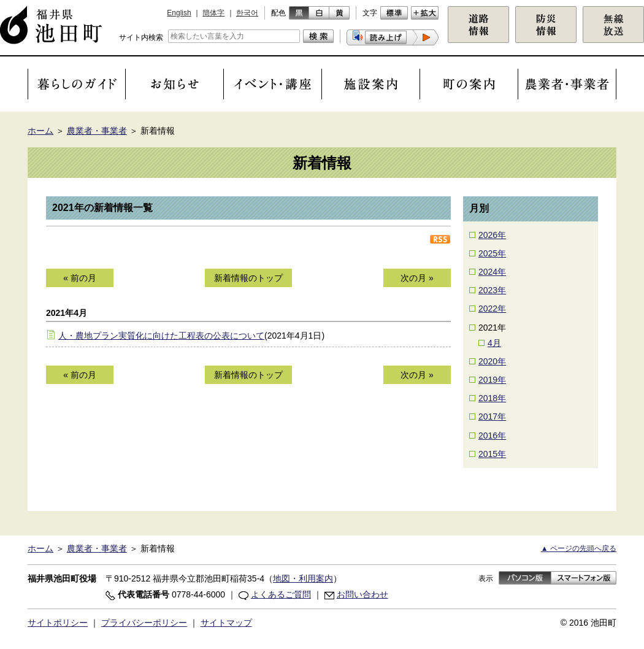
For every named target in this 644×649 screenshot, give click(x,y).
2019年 (492, 380)
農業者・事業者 (97, 131)
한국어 (247, 13)
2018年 (492, 398)
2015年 (492, 454)
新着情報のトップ (248, 278)
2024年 (492, 272)
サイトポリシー (58, 623)
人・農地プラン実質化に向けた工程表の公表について (161, 336)
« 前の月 (80, 278)
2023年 (492, 290)
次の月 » (417, 278)
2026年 (492, 235)
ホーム (40, 131)
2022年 (492, 309)
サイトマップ (226, 623)
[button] (393, 37)
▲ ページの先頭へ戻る (579, 548)
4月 (494, 343)
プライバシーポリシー (144, 623)
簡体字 (213, 13)
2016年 (492, 436)
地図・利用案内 (303, 578)
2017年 (492, 417)
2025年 (492, 253)
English (179, 13)
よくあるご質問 (281, 594)
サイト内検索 (141, 37)
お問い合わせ (362, 594)
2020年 (492, 361)
